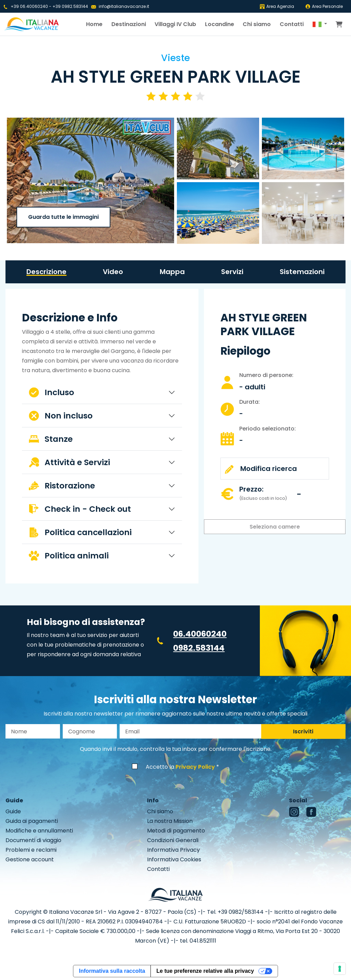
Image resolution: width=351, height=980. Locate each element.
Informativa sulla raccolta (112, 971)
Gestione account (30, 859)
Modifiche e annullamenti (39, 831)
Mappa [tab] (172, 272)
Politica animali (69, 556)
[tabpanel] (102, 439)
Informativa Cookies (174, 859)
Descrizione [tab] (46, 272)
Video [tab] (113, 272)
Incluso (51, 392)
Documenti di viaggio (33, 840)
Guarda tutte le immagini (63, 217)
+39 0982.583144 (70, 6)
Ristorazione (62, 486)
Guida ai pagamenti (32, 821)
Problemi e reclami (31, 850)
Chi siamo (257, 24)
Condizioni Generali (173, 840)
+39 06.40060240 (29, 6)
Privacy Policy (195, 767)
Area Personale (324, 6)
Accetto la (180, 767)
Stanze (51, 439)
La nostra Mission (170, 821)
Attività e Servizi (69, 462)
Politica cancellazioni (80, 532)
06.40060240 (200, 634)
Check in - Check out (80, 509)
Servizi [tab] (232, 272)
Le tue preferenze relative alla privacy (205, 971)
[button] (320, 24)
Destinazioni (129, 24)
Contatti (292, 24)
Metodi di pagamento (176, 831)
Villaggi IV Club (175, 24)
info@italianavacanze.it (124, 6)
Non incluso (61, 416)
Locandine (220, 24)
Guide (13, 811)
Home (94, 24)
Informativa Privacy (173, 850)
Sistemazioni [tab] (302, 272)
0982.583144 (199, 648)
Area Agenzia (277, 6)
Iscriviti (303, 731)
